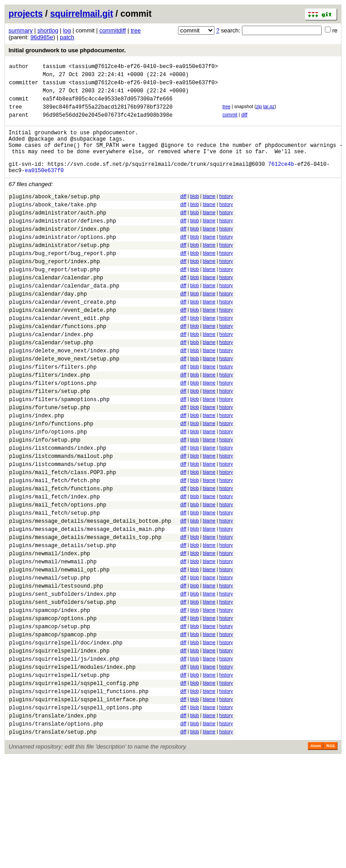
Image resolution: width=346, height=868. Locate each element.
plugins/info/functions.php (51, 482)
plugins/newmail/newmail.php (53, 642)
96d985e (42, 37)
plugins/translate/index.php (53, 822)
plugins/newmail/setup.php (50, 661)
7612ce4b (281, 181)
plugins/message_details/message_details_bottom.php (90, 595)
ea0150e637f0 (44, 189)
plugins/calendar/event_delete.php (63, 349)
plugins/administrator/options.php (63, 264)
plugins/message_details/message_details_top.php (85, 614)
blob (195, 215)
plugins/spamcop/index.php (50, 699)
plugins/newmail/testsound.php (56, 671)
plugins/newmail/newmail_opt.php (59, 652)
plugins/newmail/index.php (50, 633)
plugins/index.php (36, 472)
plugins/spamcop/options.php (53, 709)
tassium (54, 67)
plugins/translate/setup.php (53, 841)
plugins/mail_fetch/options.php (58, 576)
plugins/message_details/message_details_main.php (87, 605)
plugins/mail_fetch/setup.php (55, 586)
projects (26, 14)
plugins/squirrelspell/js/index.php (64, 756)
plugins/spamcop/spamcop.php (53, 728)
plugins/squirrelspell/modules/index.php (72, 765)
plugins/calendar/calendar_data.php (64, 321)
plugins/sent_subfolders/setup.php (63, 690)
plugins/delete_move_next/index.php (64, 396)
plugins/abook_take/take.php (53, 226)
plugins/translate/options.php (56, 832)
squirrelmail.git (82, 14)
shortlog (48, 30)
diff (244, 123)
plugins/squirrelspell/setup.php (59, 775)
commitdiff (112, 30)
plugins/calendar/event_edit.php (59, 359)
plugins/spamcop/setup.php (50, 718)
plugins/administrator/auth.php (58, 235)
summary (20, 30)
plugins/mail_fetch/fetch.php (55, 548)
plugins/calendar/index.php (51, 377)
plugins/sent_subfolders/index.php (63, 680)
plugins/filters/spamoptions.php (59, 453)
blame (209, 215)
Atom (316, 855)
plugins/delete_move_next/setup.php (64, 406)
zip (259, 113)
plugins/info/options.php (48, 491)
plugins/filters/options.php (53, 434)
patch (67, 37)
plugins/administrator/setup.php (59, 273)
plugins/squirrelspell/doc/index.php (66, 737)
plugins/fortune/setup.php (50, 463)
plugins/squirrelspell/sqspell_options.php (75, 813)
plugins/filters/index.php (50, 425)
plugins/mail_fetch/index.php (55, 567)
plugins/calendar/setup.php (51, 387)
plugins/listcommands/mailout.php (61, 519)
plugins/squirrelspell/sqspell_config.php (74, 784)
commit (230, 123)
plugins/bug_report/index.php (55, 292)
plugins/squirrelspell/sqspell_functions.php (79, 794)
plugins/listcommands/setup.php (58, 529)
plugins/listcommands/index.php (58, 510)
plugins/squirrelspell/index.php (59, 747)
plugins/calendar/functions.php (58, 368)
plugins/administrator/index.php (59, 254)
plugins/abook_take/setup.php (55, 217)
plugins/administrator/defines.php (63, 245)
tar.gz (269, 113)
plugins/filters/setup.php (50, 444)
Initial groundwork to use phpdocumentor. (67, 50)
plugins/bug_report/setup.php (55, 302)
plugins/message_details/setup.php (63, 624)
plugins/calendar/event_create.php (63, 340)
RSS (330, 855)
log (67, 30)
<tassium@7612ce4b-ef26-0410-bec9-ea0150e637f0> (143, 67)
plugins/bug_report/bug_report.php (63, 283)
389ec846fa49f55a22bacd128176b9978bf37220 (108, 115)
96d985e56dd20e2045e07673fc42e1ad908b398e (108, 124)
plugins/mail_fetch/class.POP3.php (63, 538)
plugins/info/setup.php (45, 500)
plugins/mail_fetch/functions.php (61, 557)
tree (136, 30)
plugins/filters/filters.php (53, 415)
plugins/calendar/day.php (48, 330)
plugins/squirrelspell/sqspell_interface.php (79, 803)
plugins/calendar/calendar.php (56, 311)
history (226, 215)
